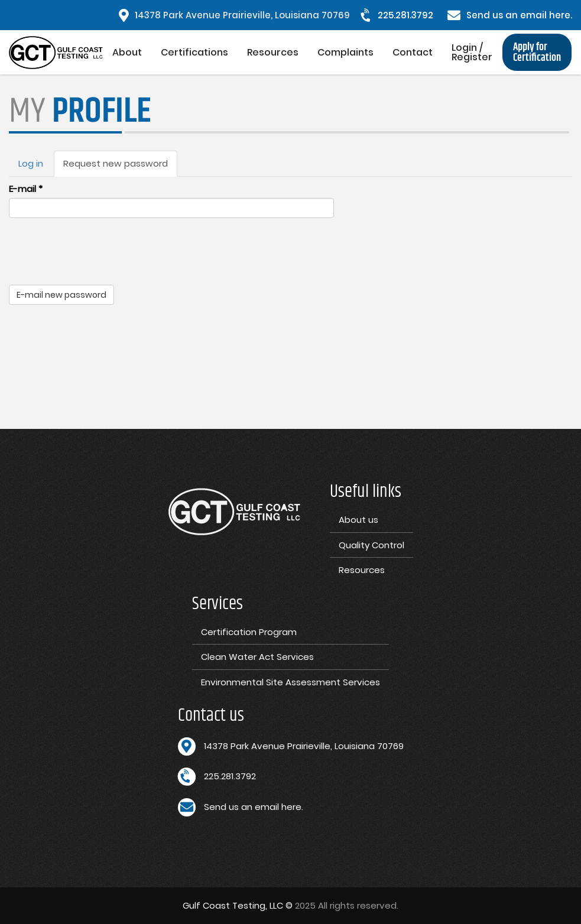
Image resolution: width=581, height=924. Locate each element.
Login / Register (472, 52)
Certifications (194, 52)
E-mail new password (61, 295)
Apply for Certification (537, 53)
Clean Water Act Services (257, 657)
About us (358, 520)
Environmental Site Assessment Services (290, 682)
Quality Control (371, 545)
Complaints (345, 52)
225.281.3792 (405, 15)
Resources (273, 52)
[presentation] (99, 250)
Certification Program (249, 632)
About (127, 52)
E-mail (26, 189)
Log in (31, 163)
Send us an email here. (519, 15)
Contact (413, 52)
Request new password (120, 167)
